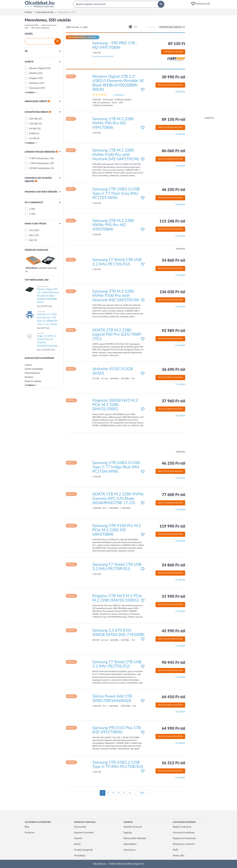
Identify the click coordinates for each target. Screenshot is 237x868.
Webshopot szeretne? (184, 844)
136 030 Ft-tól (172, 292)
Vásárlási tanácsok (133, 827)
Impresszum (130, 850)
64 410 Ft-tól (173, 697)
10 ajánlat (180, 92)
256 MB (33, 119)
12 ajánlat (180, 345)
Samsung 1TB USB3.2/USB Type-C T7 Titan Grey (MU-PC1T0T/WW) (116, 194)
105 (142, 793)
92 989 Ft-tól (173, 331)
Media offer (179, 856)
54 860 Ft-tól (173, 261)
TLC (31, 230)
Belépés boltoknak (182, 827)
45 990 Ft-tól (173, 631)
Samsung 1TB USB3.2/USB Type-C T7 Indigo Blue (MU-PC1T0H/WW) (117, 467)
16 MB (33, 139)
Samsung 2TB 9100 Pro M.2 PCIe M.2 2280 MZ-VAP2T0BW (117, 530)
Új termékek (80, 827)
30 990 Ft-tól (173, 77)
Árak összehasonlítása (170, 85)
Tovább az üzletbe (173, 52)
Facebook (30, 833)
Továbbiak (31, 93)
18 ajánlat (180, 204)
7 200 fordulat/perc (39, 163)
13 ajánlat (180, 384)
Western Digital (37, 68)
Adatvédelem (130, 844)
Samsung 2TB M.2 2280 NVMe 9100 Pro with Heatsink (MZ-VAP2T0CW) (116, 296)
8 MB (32, 134)
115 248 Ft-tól (172, 221)
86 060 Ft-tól (173, 151)
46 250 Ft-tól (173, 190)
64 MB (33, 129)
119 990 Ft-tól (172, 526)
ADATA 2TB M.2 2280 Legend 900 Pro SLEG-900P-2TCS (117, 335)
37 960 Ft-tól (173, 401)
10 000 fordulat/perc (40, 168)
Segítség (128, 833)
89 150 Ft (177, 44)
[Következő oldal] (149, 793)
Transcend (34, 88)
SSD (26, 28)
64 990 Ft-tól (173, 729)
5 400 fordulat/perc (39, 158)
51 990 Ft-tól (173, 597)
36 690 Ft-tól (173, 370)
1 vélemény (119, 95)
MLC (32, 235)
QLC (31, 240)
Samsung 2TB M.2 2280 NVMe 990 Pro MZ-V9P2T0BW (113, 225)
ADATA (33, 73)
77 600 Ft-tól (173, 495)
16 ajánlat (180, 134)
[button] (202, 4)
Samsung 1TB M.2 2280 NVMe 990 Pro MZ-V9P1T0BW (113, 123)
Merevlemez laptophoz (40, 28)
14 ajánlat (180, 166)
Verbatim (34, 83)
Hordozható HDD (32, 25)
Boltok (77, 844)
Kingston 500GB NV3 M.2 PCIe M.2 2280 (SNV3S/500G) (115, 405)
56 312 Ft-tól (173, 763)
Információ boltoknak (184, 833)
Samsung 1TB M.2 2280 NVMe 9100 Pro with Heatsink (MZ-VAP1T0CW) (116, 155)
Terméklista (80, 856)
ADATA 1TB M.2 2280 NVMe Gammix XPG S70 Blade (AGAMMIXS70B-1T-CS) (118, 499)
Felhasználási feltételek (135, 838)
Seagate (33, 78)
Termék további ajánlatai (103, 56)
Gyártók (78, 838)
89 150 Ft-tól (173, 120)
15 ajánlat (180, 275)
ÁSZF (176, 850)
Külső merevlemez (49, 25)
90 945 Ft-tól (173, 663)
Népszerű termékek (84, 833)
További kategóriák (83, 850)
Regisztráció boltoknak (184, 838)
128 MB (33, 124)
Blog (27, 827)
